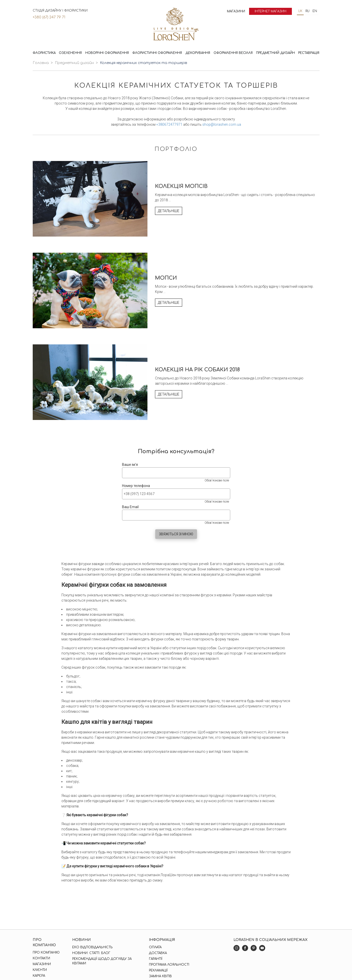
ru (307, 11)
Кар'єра (39, 976)
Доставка (158, 953)
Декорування (198, 53)
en (315, 11)
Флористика (44, 53)
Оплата (155, 947)
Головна (41, 63)
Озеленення (70, 53)
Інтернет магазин (270, 11)
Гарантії (156, 959)
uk (300, 11)
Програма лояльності (169, 965)
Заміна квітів (160, 976)
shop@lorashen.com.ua (222, 124)
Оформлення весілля (233, 53)
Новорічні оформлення (107, 53)
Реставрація (309, 53)
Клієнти (40, 970)
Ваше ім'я (130, 465)
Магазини (236, 11)
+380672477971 (169, 124)
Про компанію (46, 953)
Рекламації (158, 970)
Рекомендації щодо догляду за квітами (102, 961)
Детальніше (169, 211)
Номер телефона (136, 486)
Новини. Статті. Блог (91, 953)
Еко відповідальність (92, 947)
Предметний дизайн (276, 53)
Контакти (41, 958)
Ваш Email (130, 507)
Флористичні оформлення (157, 53)
